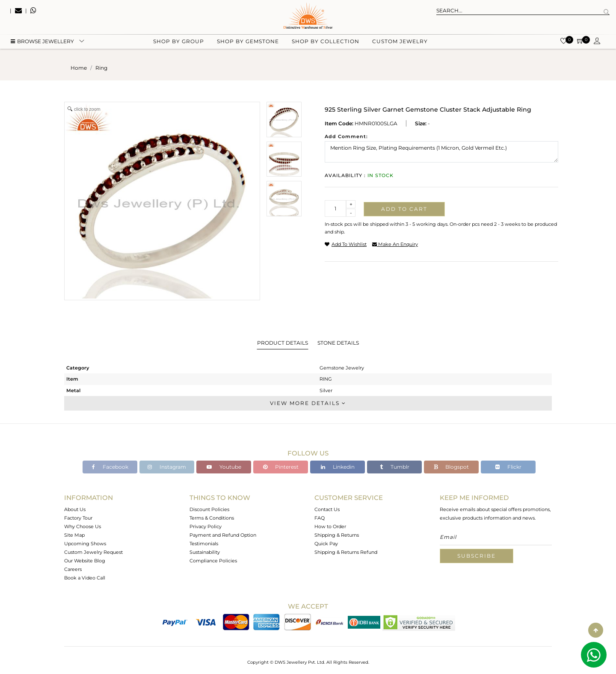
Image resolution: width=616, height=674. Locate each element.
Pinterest (281, 467)
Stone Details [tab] (338, 343)
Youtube (224, 467)
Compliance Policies (213, 561)
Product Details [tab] (283, 343)
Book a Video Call (85, 578)
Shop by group (179, 43)
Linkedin (338, 467)
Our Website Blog (85, 561)
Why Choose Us (83, 526)
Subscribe (477, 556)
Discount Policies (209, 509)
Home (79, 68)
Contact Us (327, 509)
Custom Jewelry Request (93, 552)
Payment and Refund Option (223, 535)
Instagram (167, 467)
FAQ (320, 518)
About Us (75, 509)
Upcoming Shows (85, 544)
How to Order (330, 526)
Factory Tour (78, 518)
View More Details (308, 403)
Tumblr (395, 467)
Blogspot (451, 467)
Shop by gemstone (248, 43)
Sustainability (205, 552)
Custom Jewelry (400, 43)
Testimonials (204, 544)
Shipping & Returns (337, 535)
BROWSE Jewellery (42, 43)
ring (101, 68)
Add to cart (404, 209)
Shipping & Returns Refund (346, 552)
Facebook (110, 467)
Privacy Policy (206, 526)
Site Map (74, 535)
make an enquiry (395, 244)
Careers (73, 569)
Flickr (508, 467)
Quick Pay (326, 544)
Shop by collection (326, 43)
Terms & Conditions (212, 518)
